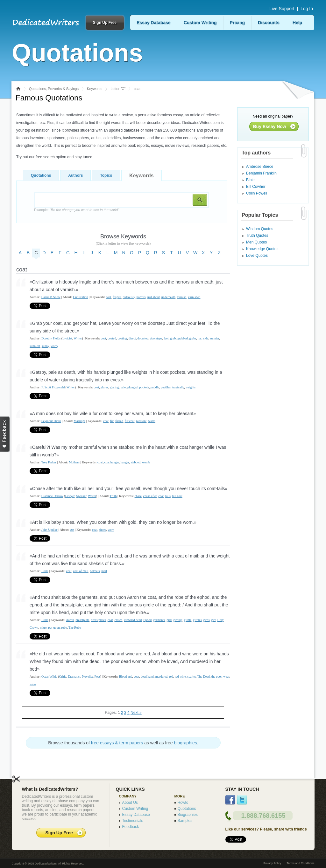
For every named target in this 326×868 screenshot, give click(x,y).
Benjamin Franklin (261, 173)
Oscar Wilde (49, 677)
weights (191, 387)
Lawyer (70, 496)
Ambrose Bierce (260, 167)
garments (159, 620)
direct (132, 338)
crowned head (133, 620)
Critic (63, 677)
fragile (117, 297)
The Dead (204, 677)
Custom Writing (200, 23)
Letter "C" (118, 89)
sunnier (214, 338)
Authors (75, 175)
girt (214, 620)
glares (104, 387)
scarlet (192, 677)
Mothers (74, 462)
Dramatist (74, 677)
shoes (103, 530)
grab (173, 338)
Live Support (282, 9)
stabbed (135, 462)
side (206, 338)
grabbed (182, 338)
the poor (217, 677)
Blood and (126, 677)
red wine (180, 677)
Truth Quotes (257, 236)
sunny (45, 346)
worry (54, 346)
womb (146, 462)
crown (118, 620)
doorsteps (156, 338)
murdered (161, 677)
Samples (185, 821)
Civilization (80, 297)
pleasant (141, 421)
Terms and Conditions (300, 863)
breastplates (99, 620)
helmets (95, 571)
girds (207, 620)
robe (64, 628)
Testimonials (133, 821)
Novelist (88, 677)
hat (200, 338)
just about (154, 297)
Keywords (95, 89)
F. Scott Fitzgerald (53, 387)
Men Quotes (256, 242)
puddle (155, 387)
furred (119, 421)
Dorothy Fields (51, 338)
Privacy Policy (272, 863)
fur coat (130, 421)
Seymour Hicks (51, 421)
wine (33, 684)
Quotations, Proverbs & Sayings (54, 89)
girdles (197, 620)
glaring (114, 387)
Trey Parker (49, 462)
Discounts (269, 23)
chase (138, 496)
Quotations (41, 175)
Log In (307, 9)
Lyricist (67, 338)
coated (112, 338)
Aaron (70, 620)
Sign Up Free (105, 23)
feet (166, 338)
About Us (130, 803)
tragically (178, 387)
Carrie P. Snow (51, 297)
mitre (43, 628)
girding (178, 620)
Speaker (81, 496)
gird (169, 620)
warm (152, 421)
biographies (186, 743)
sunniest (35, 346)
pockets (144, 387)
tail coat (177, 496)
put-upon (54, 628)
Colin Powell (257, 193)
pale (123, 387)
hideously (129, 297)
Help (297, 23)
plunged (132, 387)
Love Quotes (257, 256)
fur (112, 421)
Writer (78, 338)
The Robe (75, 628)
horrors (141, 297)
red (171, 677)
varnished (194, 297)
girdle (188, 620)
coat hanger (112, 462)
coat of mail (81, 571)
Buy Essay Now (270, 126)
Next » (136, 713)
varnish (182, 297)
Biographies (188, 815)
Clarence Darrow (52, 496)
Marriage (79, 421)
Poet (97, 677)
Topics (106, 175)
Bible (45, 571)
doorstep (143, 338)
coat (109, 297)
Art (72, 530)
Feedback (131, 827)
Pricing (237, 23)
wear (226, 677)
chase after (150, 496)
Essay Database (154, 23)
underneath (168, 297)
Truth (113, 496)
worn (111, 530)
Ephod (147, 620)
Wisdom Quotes (260, 229)
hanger (125, 462)
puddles (166, 387)
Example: (77, 210)
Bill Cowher (256, 187)
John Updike (50, 530)
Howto (183, 803)
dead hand (147, 677)
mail (104, 571)
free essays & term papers (117, 743)
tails (168, 496)
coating (122, 338)
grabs (193, 338)
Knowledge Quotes (262, 249)
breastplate (82, 620)
